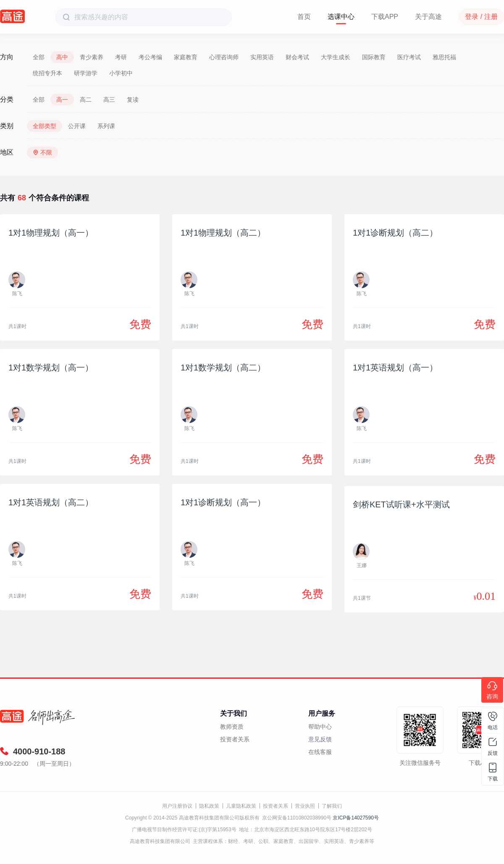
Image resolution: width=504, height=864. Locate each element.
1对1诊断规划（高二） (395, 233)
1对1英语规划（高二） (51, 502)
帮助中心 (320, 727)
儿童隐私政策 (241, 806)
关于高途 (428, 17)
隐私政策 (209, 806)
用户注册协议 (177, 806)
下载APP (385, 17)
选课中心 (341, 17)
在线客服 (320, 752)
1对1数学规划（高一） (51, 368)
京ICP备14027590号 (356, 818)
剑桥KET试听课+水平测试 (401, 504)
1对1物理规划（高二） (223, 233)
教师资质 (232, 727)
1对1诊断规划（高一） (223, 502)
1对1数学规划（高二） (223, 368)
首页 (304, 17)
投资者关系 (235, 739)
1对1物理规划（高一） (51, 233)
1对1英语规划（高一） (395, 368)
